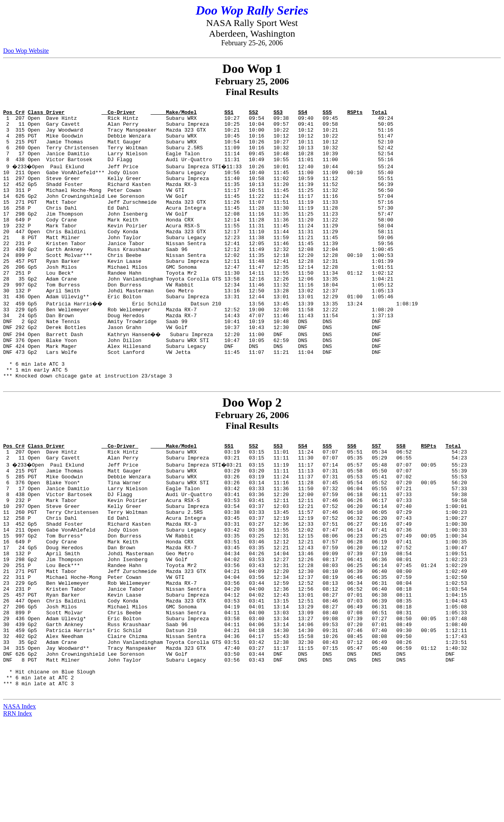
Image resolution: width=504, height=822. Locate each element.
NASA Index (19, 808)
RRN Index (18, 815)
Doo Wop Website (26, 51)
